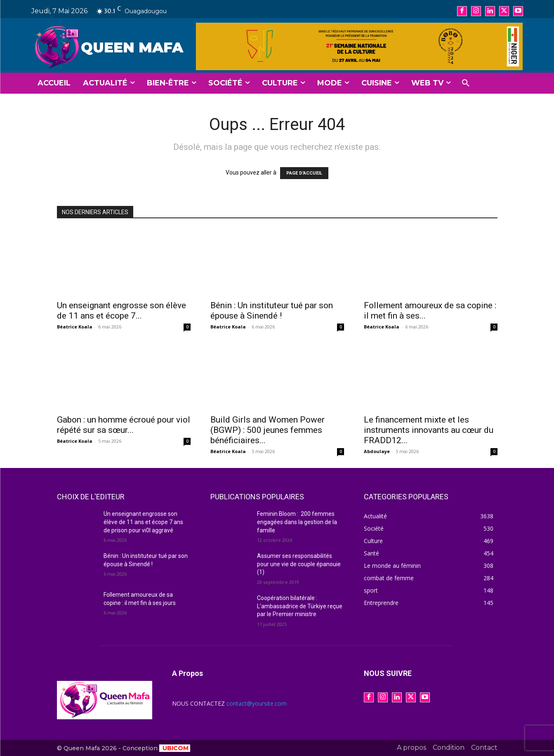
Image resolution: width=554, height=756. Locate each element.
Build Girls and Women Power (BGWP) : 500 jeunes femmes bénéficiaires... (268, 430)
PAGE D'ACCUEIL (304, 173)
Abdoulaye (377, 451)
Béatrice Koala (75, 327)
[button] (466, 83)
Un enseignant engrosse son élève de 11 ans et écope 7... (121, 311)
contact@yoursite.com (257, 703)
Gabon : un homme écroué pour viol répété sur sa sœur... (124, 425)
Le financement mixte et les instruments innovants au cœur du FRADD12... (429, 430)
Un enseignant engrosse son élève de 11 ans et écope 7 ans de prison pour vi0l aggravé (143, 522)
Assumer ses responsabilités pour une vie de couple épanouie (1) (299, 564)
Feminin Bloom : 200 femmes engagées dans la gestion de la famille (297, 522)
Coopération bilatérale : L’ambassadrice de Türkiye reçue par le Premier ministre (300, 606)
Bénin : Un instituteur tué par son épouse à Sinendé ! (272, 311)
